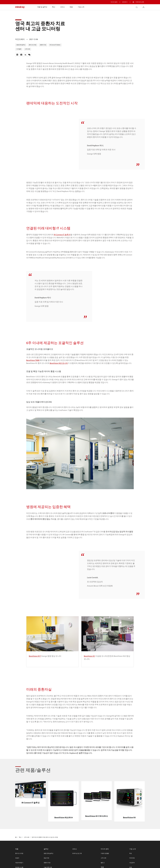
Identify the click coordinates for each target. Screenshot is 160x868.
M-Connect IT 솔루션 (62, 243)
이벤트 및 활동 (105, 861)
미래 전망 (132, 866)
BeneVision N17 (35, 664)
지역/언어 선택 (140, 2)
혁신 (54, 7)
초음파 (17, 866)
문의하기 (125, 2)
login (144, 6)
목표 (131, 861)
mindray (20, 7)
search (137, 6)
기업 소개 (81, 7)
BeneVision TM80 (33, 368)
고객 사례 (103, 866)
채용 (71, 7)
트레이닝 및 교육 (77, 861)
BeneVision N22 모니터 (59, 371)
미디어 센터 (114, 2)
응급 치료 (46, 866)
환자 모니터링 (19, 861)
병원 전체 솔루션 (49, 861)
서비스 (62, 7)
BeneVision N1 (89, 664)
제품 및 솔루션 (42, 7)
